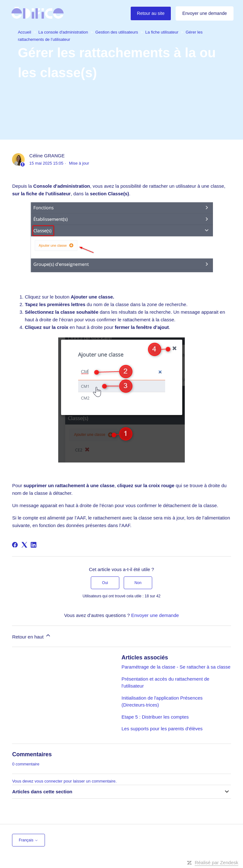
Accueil (24, 32)
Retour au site (151, 13)
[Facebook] (15, 545)
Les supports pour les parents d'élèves (162, 729)
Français (28, 840)
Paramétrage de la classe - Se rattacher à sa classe (176, 667)
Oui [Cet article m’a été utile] (105, 583)
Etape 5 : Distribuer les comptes (155, 717)
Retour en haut (31, 636)
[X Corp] (24, 545)
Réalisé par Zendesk (216, 862)
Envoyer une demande (205, 13)
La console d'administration (63, 32)
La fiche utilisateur (162, 32)
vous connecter (48, 781)
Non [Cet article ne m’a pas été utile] (138, 583)
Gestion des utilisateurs (117, 32)
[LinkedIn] (34, 545)
